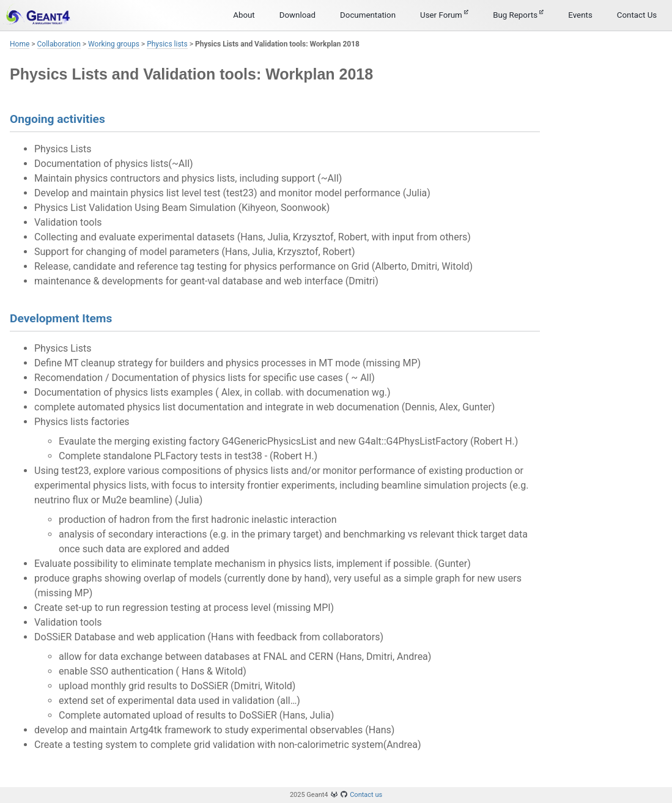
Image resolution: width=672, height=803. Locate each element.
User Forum (444, 15)
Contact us (366, 795)
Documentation (368, 15)
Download (297, 15)
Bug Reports (518, 15)
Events (580, 15)
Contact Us (637, 15)
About (244, 15)
